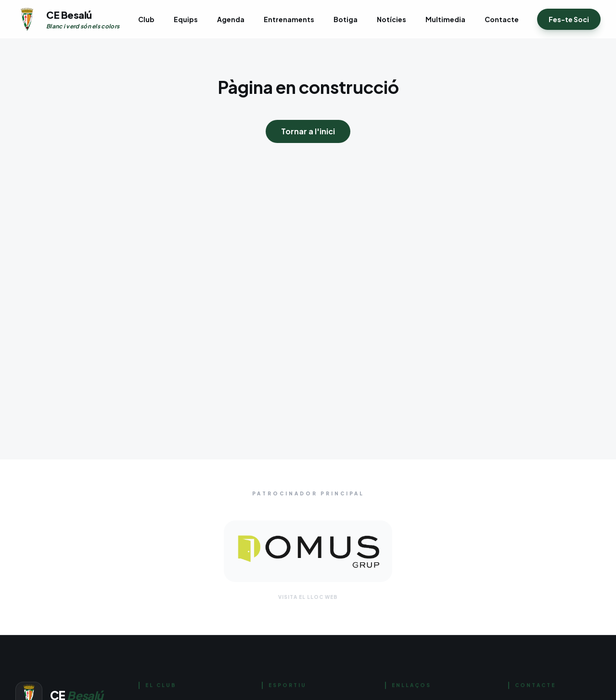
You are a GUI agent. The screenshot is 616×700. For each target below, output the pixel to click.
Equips (186, 19)
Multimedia (445, 19)
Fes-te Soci (569, 19)
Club (146, 19)
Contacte (502, 19)
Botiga (346, 19)
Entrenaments (289, 19)
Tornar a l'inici (308, 131)
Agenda (231, 19)
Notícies (391, 19)
